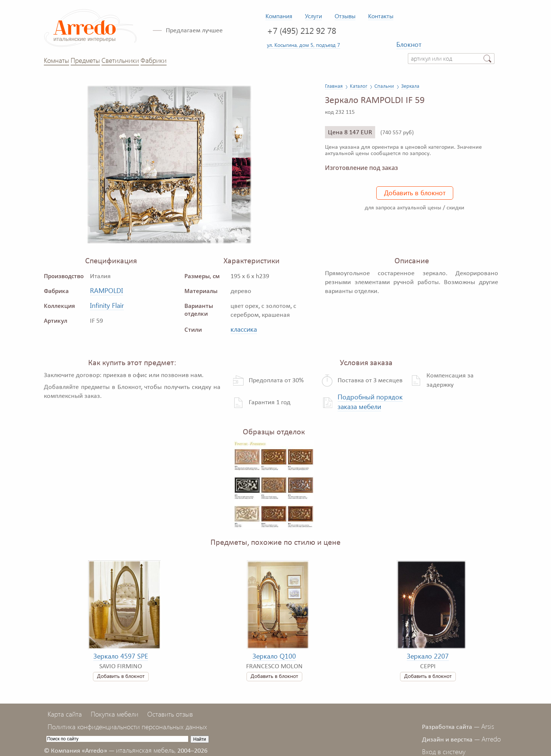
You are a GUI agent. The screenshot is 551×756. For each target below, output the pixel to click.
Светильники (120, 60)
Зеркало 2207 (428, 656)
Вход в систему (444, 752)
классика (244, 329)
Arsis (488, 726)
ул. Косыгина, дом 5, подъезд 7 (304, 45)
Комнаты (57, 60)
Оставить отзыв (170, 714)
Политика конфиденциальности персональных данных (127, 727)
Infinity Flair (107, 305)
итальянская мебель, (146, 750)
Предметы (85, 60)
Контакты (381, 16)
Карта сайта (65, 714)
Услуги (313, 16)
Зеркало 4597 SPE (121, 656)
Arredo (491, 739)
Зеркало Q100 (274, 656)
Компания (279, 16)
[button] (288, 91)
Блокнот (409, 44)
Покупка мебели (115, 714)
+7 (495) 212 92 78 (302, 30)
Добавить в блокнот (415, 193)
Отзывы (345, 16)
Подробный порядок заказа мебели (370, 402)
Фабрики (154, 60)
